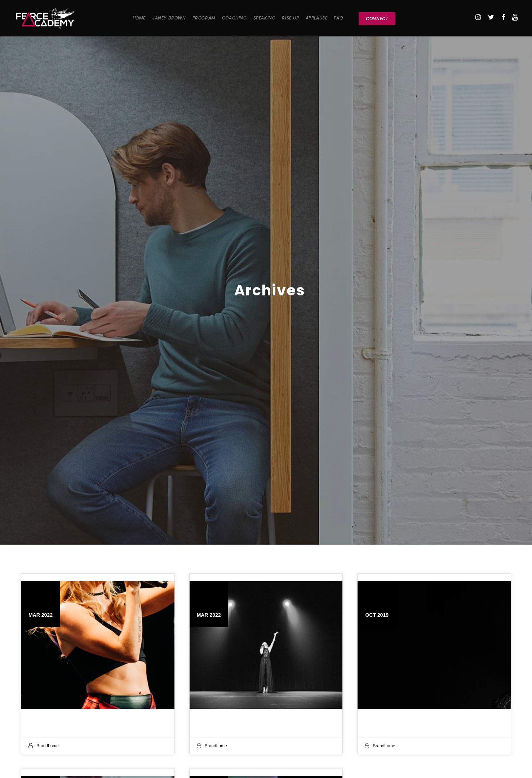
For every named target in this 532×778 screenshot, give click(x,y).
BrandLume (48, 746)
